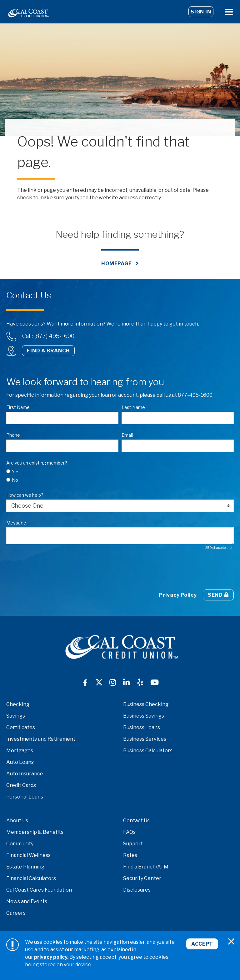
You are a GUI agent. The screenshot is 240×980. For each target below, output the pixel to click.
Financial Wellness (28, 855)
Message (16, 523)
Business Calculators (148, 751)
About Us (17, 821)
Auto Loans (20, 762)
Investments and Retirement (41, 739)
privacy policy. (51, 957)
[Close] (231, 942)
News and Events (27, 901)
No (15, 480)
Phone (13, 435)
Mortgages (20, 751)
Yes (16, 472)
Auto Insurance (25, 774)
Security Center (142, 878)
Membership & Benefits (35, 832)
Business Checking (146, 704)
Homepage (117, 264)
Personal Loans (25, 797)
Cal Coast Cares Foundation (39, 890)
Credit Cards (21, 785)
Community (20, 844)
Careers (16, 913)
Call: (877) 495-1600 (48, 336)
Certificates (21, 727)
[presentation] (54, 570)
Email (127, 435)
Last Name (133, 407)
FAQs (129, 832)
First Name (18, 407)
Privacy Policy (178, 595)
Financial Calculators (31, 878)
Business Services (145, 739)
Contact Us (136, 821)
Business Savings (144, 716)
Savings (16, 716)
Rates (130, 855)
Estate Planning (25, 867)
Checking (18, 704)
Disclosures (137, 890)
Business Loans (142, 727)
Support (133, 844)
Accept (202, 944)
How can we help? (25, 495)
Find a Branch (48, 351)
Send (218, 595)
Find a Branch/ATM (146, 867)
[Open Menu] (229, 12)
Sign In (201, 12)
